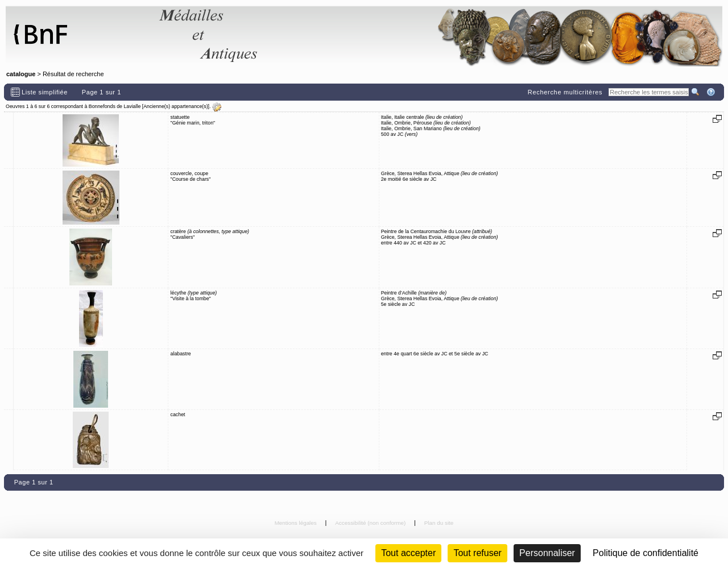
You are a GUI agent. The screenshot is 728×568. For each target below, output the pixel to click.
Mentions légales (297, 523)
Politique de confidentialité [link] (646, 553)
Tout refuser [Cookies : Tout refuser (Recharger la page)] (477, 553)
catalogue (21, 74)
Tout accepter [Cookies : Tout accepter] (408, 553)
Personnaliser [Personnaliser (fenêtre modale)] (547, 553)
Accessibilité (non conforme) (371, 523)
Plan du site (439, 523)
